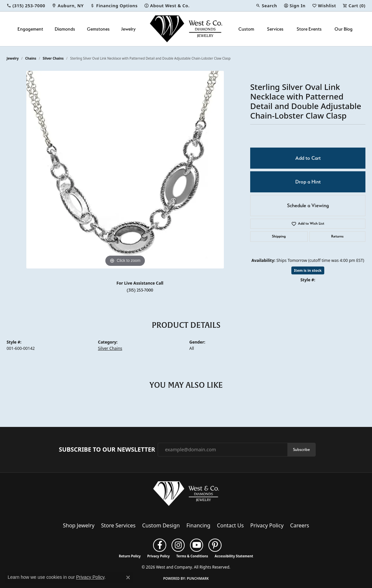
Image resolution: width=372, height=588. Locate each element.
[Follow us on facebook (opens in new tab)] (160, 545)
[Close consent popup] (128, 577)
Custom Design (161, 525)
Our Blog (344, 29)
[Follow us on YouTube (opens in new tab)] (197, 545)
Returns (337, 236)
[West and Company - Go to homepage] (186, 495)
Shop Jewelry (79, 525)
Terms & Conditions (192, 556)
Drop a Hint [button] (308, 182)
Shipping (279, 236)
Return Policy (130, 556)
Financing (198, 525)
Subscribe (301, 449)
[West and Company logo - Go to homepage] (186, 29)
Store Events (309, 29)
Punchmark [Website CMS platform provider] (198, 578)
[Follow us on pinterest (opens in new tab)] (215, 545)
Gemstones (98, 29)
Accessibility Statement (234, 556)
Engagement (30, 29)
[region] (125, 170)
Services (275, 29)
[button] (266, 6)
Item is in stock (308, 270)
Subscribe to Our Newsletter (107, 450)
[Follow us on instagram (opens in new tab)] (178, 545)
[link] (26, 6)
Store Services (118, 525)
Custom (246, 29)
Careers (300, 525)
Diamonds (65, 29)
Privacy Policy (267, 525)
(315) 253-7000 (140, 290)
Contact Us (230, 525)
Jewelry (128, 29)
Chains (31, 58)
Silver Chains (53, 58)
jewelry (13, 58)
